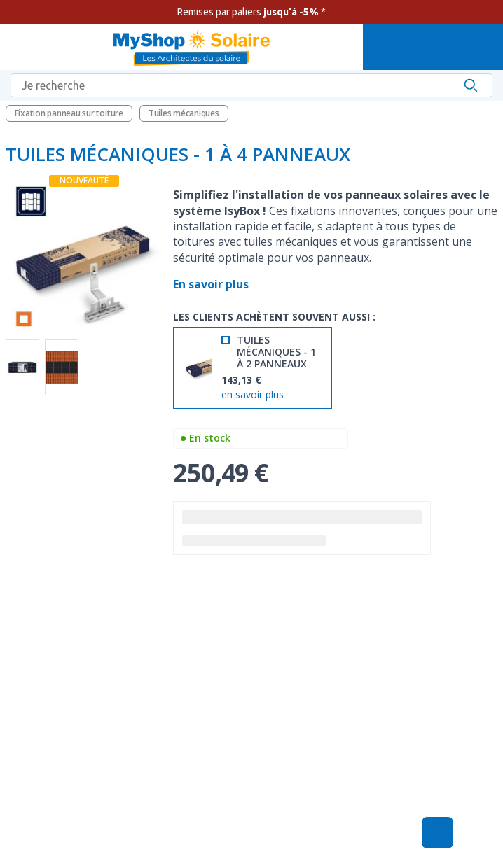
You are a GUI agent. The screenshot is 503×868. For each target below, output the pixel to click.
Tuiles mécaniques (184, 113)
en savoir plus (253, 395)
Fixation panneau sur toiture (69, 113)
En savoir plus (212, 284)
